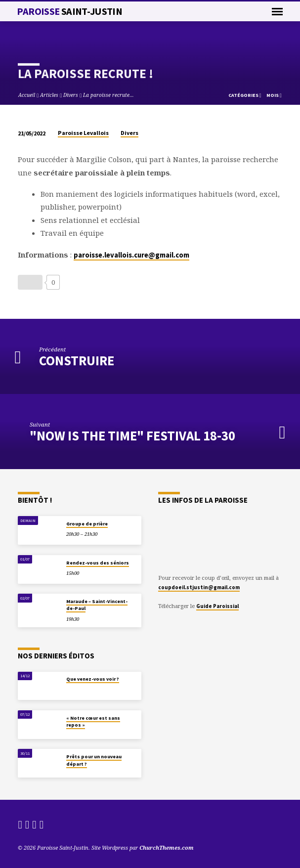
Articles (49, 95)
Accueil (27, 95)
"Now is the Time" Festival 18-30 (132, 436)
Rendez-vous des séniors (98, 563)
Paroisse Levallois (83, 133)
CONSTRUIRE (77, 361)
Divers (71, 95)
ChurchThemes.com (167, 847)
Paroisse (69, 11)
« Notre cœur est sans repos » (93, 721)
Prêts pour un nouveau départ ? (94, 760)
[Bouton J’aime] (30, 282)
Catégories (245, 95)
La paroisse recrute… (108, 95)
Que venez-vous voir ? (93, 679)
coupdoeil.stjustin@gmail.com (199, 587)
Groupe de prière (87, 524)
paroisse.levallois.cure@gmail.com (131, 255)
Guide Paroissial (217, 606)
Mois (274, 95)
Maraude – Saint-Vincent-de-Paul (97, 605)
